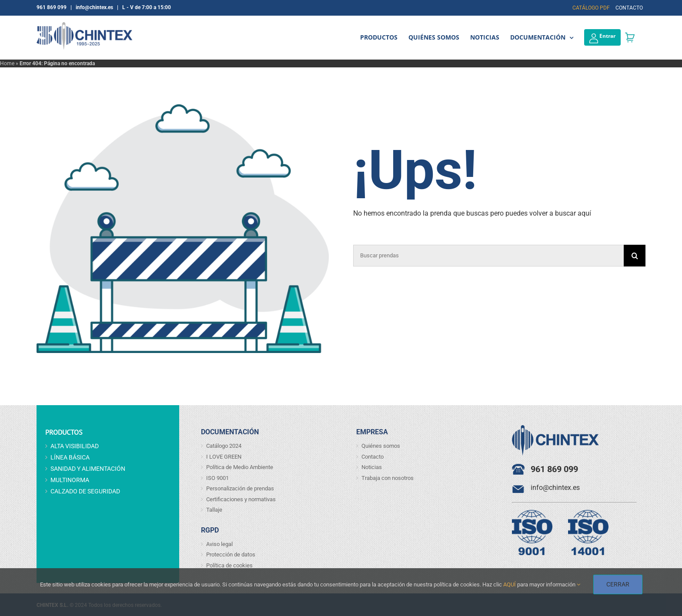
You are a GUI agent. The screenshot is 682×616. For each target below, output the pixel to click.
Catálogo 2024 (224, 446)
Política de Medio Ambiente (240, 467)
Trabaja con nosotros (388, 478)
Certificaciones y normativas (241, 499)
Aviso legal (219, 544)
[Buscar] (635, 256)
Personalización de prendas (240, 488)
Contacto (373, 457)
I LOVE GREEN (224, 457)
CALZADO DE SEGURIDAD (85, 491)
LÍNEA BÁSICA (70, 457)
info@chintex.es (555, 488)
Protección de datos (231, 554)
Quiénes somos (381, 446)
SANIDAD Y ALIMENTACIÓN (88, 469)
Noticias (372, 467)
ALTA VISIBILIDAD (75, 446)
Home (7, 63)
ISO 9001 (217, 478)
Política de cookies (229, 565)
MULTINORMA (70, 480)
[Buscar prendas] (488, 256)
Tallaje (214, 510)
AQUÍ (510, 584)
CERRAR (618, 584)
